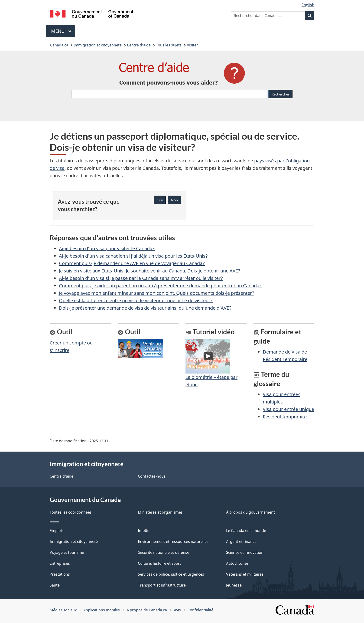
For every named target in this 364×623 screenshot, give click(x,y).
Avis (177, 610)
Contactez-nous (152, 476)
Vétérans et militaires (245, 574)
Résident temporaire (285, 417)
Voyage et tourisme (67, 552)
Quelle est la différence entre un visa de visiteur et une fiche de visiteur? (136, 300)
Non (174, 200)
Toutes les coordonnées (71, 512)
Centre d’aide (139, 45)
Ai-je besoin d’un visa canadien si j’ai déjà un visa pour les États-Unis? (133, 256)
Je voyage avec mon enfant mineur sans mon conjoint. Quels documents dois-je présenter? (157, 293)
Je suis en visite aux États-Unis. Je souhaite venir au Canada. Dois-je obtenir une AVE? (150, 271)
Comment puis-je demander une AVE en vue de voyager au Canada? (132, 263)
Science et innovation (245, 552)
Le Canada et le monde (246, 531)
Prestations (60, 574)
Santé (55, 585)
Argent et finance (241, 541)
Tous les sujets (169, 45)
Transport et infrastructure (162, 585)
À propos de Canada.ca (147, 610)
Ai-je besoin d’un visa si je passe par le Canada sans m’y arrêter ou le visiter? (141, 278)
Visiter (192, 45)
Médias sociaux (63, 610)
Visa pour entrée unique (288, 409)
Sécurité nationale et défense (164, 552)
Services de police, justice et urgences (171, 574)
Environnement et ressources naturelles (173, 541)
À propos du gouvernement (250, 512)
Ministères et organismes (160, 512)
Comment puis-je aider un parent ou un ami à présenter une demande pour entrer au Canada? (160, 286)
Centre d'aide (62, 476)
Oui (160, 200)
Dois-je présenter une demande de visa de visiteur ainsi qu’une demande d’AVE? (145, 308)
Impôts (144, 531)
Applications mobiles (102, 610)
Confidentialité (200, 610)
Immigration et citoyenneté (98, 45)
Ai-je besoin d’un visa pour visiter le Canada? (107, 248)
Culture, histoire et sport (159, 563)
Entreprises (60, 563)
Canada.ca (59, 45)
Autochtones (237, 563)
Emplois (57, 531)
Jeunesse (234, 585)
